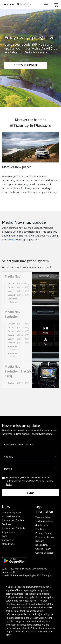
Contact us (8, 540)
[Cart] (56, 5)
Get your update (26, 65)
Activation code (11, 516)
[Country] (30, 457)
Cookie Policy (43, 549)
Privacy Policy (43, 533)
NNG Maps (8, 544)
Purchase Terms (45, 537)
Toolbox (11, 239)
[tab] (30, 289)
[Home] (16, 5)
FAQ (4, 536)
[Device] (30, 469)
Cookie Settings (44, 553)
